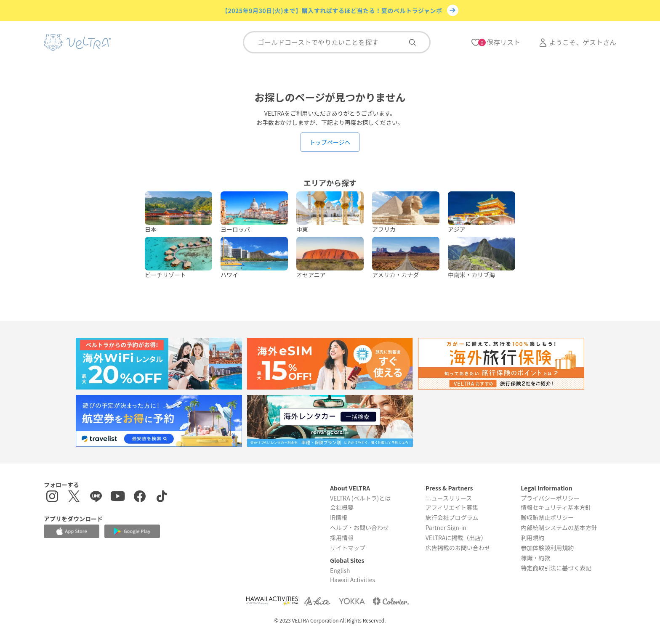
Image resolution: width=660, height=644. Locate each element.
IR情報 (339, 517)
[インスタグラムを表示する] (52, 497)
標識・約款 (535, 558)
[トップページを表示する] (77, 42)
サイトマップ (348, 548)
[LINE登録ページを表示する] (96, 497)
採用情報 (342, 538)
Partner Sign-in (446, 527)
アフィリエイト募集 (452, 507)
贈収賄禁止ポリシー (547, 517)
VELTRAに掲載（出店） (456, 538)
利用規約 (532, 538)
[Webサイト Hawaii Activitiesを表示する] (272, 601)
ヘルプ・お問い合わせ (359, 527)
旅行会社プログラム (452, 517)
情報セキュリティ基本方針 (556, 507)
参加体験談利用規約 (547, 548)
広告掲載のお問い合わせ (458, 548)
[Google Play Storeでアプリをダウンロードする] (132, 531)
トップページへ (330, 142)
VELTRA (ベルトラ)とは (360, 498)
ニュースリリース (449, 498)
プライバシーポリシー (550, 498)
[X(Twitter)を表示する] (74, 497)
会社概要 (342, 507)
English (340, 570)
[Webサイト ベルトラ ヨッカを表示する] (352, 601)
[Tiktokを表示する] (162, 497)
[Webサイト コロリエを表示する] (391, 601)
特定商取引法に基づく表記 (556, 568)
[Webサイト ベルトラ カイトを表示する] (318, 601)
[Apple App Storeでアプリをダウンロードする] (72, 531)
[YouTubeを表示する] (118, 497)
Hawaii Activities (353, 580)
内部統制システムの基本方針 (559, 527)
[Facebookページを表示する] (140, 497)
